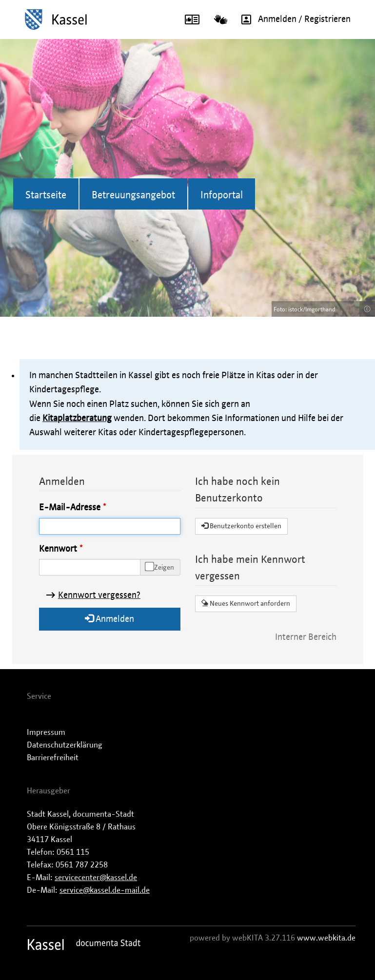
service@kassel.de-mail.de (105, 890)
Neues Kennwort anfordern (246, 603)
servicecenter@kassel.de (96, 878)
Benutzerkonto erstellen (241, 526)
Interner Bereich (306, 637)
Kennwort (58, 549)
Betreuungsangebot (133, 195)
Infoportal (222, 195)
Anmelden (109, 619)
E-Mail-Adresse (70, 508)
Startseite (46, 195)
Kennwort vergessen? (99, 596)
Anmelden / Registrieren (293, 19)
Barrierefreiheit (53, 758)
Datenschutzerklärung (65, 745)
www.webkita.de (326, 938)
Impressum (46, 732)
